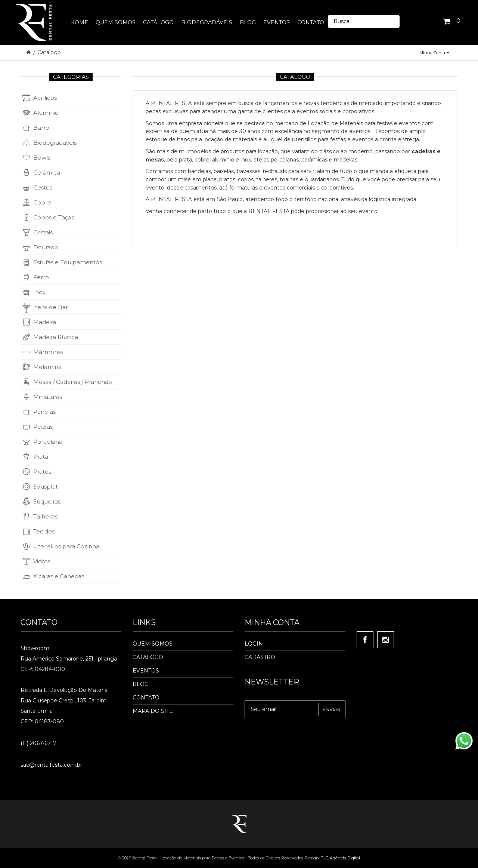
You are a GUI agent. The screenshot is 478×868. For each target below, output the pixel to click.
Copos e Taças (54, 217)
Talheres (45, 516)
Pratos (42, 472)
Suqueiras (47, 501)
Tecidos (44, 531)
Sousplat (46, 487)
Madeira (45, 322)
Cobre (42, 202)
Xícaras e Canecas (59, 576)
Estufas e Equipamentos (68, 262)
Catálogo (49, 52)
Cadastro (260, 657)
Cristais (43, 232)
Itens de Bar (51, 307)
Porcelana (48, 442)
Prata (41, 457)
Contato (146, 698)
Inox (39, 292)
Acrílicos (45, 98)
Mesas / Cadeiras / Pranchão (73, 382)
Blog (141, 684)
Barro (41, 128)
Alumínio (46, 113)
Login (254, 644)
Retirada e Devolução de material (65, 690)
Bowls (42, 158)
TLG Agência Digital (340, 858)
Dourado (46, 247)
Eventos (146, 671)
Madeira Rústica (56, 337)
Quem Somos (153, 644)
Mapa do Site (153, 711)
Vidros (42, 561)
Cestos (43, 187)
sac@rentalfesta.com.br (51, 765)
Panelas (44, 412)
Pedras (43, 427)
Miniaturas (48, 397)
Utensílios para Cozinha (66, 546)
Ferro (41, 277)
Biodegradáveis (55, 143)
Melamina (47, 367)
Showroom (35, 648)
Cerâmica (47, 173)
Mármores (48, 352)
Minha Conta (434, 53)
